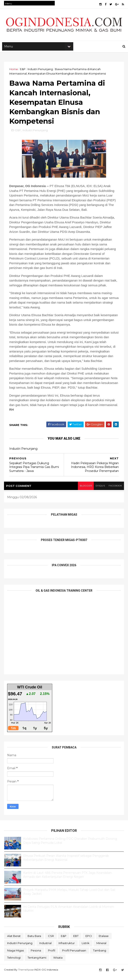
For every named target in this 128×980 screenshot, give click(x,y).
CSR (51, 941)
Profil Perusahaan (74, 955)
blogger (84, 490)
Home (14, 71)
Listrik (86, 948)
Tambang (100, 955)
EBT (76, 941)
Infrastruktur (67, 948)
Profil (52, 955)
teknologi (14, 962)
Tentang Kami (37, 962)
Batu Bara (34, 941)
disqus (99, 490)
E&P (23, 71)
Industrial (45, 948)
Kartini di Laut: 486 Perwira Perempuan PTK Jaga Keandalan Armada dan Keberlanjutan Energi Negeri (67, 879)
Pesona (36, 955)
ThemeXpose (26, 974)
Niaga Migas (15, 955)
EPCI (89, 941)
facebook (115, 490)
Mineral (101, 948)
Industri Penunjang (40, 71)
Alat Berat (14, 941)
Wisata (58, 962)
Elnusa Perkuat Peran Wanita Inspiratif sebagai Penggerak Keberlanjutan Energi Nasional (66, 862)
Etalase (104, 941)
